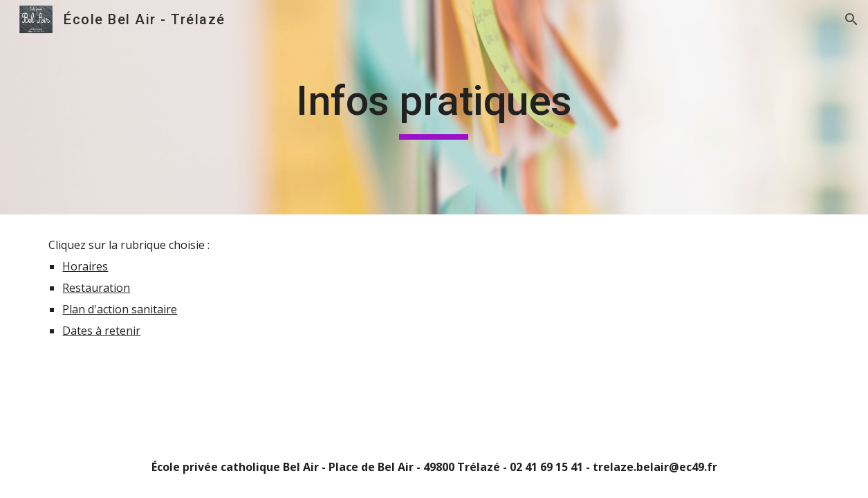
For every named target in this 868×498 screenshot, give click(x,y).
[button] (851, 19)
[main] (434, 107)
